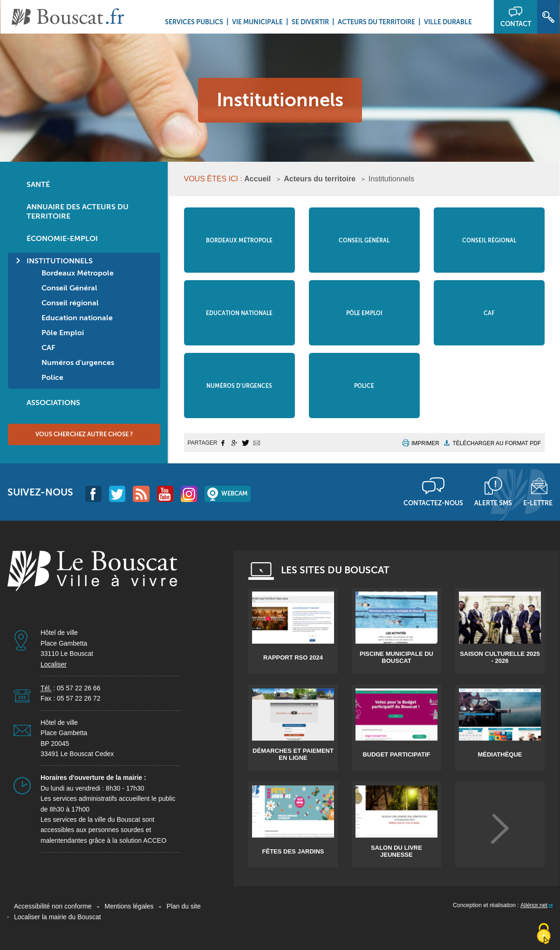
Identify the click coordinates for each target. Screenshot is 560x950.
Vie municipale (257, 22)
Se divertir (310, 22)
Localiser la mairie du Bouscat (58, 917)
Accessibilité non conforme (53, 906)
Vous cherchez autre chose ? (84, 434)
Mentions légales (129, 906)
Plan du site (184, 906)
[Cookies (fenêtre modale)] (544, 934)
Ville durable (448, 22)
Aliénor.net (534, 905)
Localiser (54, 664)
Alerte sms (493, 503)
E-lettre (538, 503)
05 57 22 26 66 (79, 688)
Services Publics (194, 22)
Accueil (257, 179)
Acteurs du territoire (376, 22)
